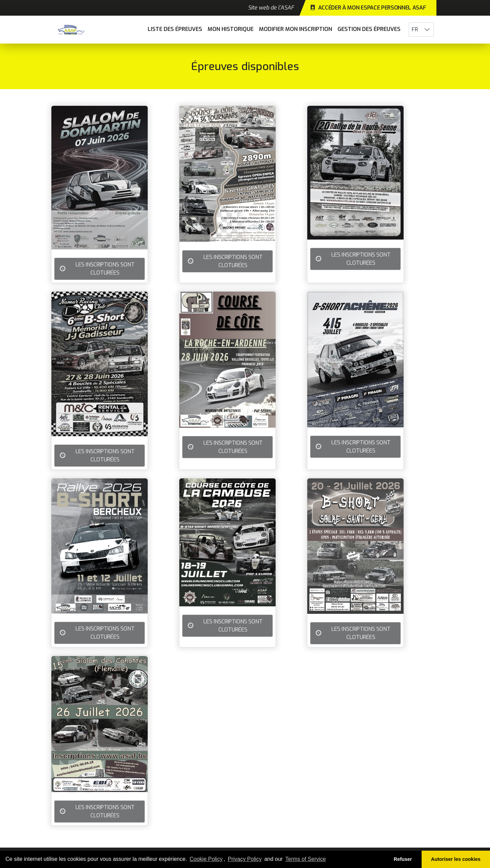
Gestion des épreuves (369, 29)
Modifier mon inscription (296, 29)
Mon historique (231, 29)
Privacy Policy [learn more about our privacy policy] (245, 859)
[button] (427, 30)
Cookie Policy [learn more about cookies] (206, 859)
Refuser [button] (403, 859)
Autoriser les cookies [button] (456, 859)
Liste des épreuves (175, 29)
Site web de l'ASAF (271, 8)
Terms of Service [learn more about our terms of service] (306, 859)
